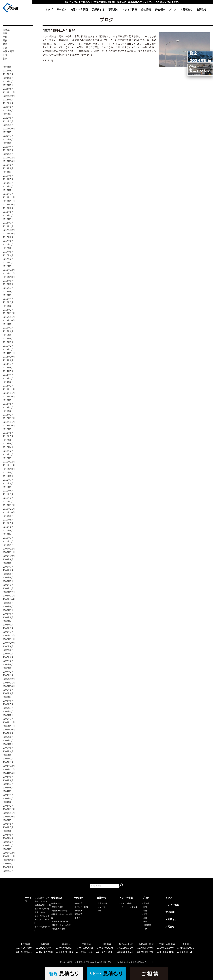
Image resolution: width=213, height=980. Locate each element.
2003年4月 (8, 838)
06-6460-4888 (126, 947)
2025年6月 (8, 71)
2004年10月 (9, 773)
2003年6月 (8, 831)
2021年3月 (8, 121)
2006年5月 (8, 704)
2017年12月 (9, 230)
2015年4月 (8, 339)
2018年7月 (8, 216)
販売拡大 (79, 911)
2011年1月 (8, 502)
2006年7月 (8, 697)
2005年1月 (8, 762)
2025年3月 (8, 74)
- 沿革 (99, 911)
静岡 (5, 44)
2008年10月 (9, 599)
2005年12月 (9, 722)
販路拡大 (79, 914)
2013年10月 (9, 397)
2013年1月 (8, 415)
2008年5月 (8, 617)
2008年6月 (8, 614)
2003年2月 (8, 846)
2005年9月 (8, 733)
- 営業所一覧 (102, 903)
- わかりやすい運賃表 (34, 925)
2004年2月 (8, 802)
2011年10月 (9, 469)
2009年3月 (8, 581)
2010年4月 (8, 534)
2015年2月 (8, 346)
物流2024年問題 (79, 10)
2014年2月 (8, 382)
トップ (49, 10)
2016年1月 (8, 310)
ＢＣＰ (78, 918)
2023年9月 (8, 85)
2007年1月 (8, 675)
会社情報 (146, 10)
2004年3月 (8, 799)
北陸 (5, 55)
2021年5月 (8, 118)
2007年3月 (8, 668)
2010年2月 (8, 541)
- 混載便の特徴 (57, 907)
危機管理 (79, 903)
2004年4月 (8, 795)
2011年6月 (8, 483)
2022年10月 (9, 96)
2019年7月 (8, 172)
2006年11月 (9, 683)
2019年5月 (8, 179)
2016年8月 (8, 284)
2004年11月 (9, 770)
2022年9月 (8, 100)
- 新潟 (145, 914)
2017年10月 (9, 234)
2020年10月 (9, 129)
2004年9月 (8, 777)
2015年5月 (8, 335)
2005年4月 (8, 751)
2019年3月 (8, 187)
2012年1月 (8, 458)
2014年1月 (8, 386)
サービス (62, 10)
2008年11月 (9, 596)
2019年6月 (8, 176)
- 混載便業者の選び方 (60, 921)
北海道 (6, 30)
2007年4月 (8, 665)
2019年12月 (9, 158)
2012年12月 (9, 418)
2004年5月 (8, 791)
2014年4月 (8, 375)
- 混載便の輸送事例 (59, 911)
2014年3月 (8, 379)
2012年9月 (8, 429)
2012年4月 (8, 447)
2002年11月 (9, 856)
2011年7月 (8, 480)
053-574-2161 (66, 947)
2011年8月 (8, 476)
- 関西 (145, 921)
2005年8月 (8, 737)
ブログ (173, 10)
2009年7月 (8, 567)
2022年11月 (9, 92)
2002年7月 (8, 871)
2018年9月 (8, 208)
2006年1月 (8, 719)
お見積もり (186, 10)
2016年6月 (8, 292)
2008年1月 (8, 632)
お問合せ (202, 10)
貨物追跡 (160, 10)
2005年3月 (8, 755)
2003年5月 (8, 835)
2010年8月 (8, 520)
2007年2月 (8, 672)
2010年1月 (8, 545)
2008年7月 (8, 610)
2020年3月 (8, 150)
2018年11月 (9, 201)
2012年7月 (8, 436)
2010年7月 (8, 523)
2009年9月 (8, 559)
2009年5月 (8, 574)
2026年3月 (8, 67)
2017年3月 (8, 259)
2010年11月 (9, 509)
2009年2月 (8, 585)
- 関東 (145, 907)
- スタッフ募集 (126, 903)
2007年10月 (9, 643)
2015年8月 (8, 324)
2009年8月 (8, 563)
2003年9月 (8, 820)
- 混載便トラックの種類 (61, 925)
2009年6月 (8, 570)
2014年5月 (8, 371)
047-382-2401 (46, 947)
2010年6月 (8, 527)
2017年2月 (8, 263)
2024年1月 (8, 82)
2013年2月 (8, 411)
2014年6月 (8, 368)
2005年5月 (8, 748)
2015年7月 (8, 328)
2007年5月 (8, 661)
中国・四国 (9, 51)
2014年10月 (9, 357)
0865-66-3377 (167, 947)
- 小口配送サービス (33, 903)
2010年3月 (8, 538)
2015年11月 (9, 317)
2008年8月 (8, 607)
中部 (5, 37)
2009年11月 (9, 552)
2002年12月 (9, 853)
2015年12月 (9, 313)
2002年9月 (8, 864)
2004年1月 (8, 806)
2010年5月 (8, 531)
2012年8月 (8, 433)
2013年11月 (9, 393)
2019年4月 (8, 183)
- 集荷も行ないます (33, 921)
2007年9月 (8, 646)
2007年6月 (8, 657)
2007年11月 (9, 639)
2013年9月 (8, 400)
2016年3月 (8, 302)
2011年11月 (9, 465)
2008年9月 (8, 603)
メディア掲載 (130, 10)
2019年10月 (9, 161)
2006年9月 (8, 690)
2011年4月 (8, 491)
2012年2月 (8, 454)
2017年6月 (8, 248)
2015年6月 (8, 331)
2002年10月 (9, 860)
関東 (5, 33)
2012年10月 (9, 426)
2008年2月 (8, 628)
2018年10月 (9, 205)
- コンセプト (102, 907)
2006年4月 (8, 708)
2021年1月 (8, 125)
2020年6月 (8, 140)
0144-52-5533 (25, 947)
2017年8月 (8, 241)
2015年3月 (8, 342)
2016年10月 (9, 277)
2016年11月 (9, 274)
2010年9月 (8, 516)
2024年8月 (8, 78)
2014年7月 (8, 364)
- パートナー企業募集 (128, 907)
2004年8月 (8, 780)
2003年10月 (9, 817)
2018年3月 (8, 223)
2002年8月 (8, 867)
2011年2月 (8, 498)
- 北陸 (145, 918)
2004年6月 (8, 788)
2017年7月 (8, 245)
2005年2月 (8, 759)
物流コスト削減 (81, 907)
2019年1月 (8, 194)
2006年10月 (9, 686)
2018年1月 (8, 226)
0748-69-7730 (146, 947)
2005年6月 (8, 744)
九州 (5, 48)
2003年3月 (8, 842)
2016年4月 (8, 299)
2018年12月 (9, 197)
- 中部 (145, 911)
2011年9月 (8, 473)
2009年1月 (8, 588)
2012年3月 (8, 451)
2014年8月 (8, 360)
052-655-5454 (86, 947)
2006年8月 (8, 693)
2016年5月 (8, 295)
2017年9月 (8, 237)
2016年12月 (9, 270)
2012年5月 (8, 444)
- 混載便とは (56, 903)
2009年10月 (9, 556)
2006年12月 (9, 679)
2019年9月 (8, 165)
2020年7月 (8, 136)
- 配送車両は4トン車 (33, 911)
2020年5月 (8, 143)
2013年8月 (8, 404)
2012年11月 (9, 422)
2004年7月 (8, 784)
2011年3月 (8, 494)
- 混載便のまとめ (58, 929)
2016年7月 (8, 288)
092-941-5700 (187, 947)
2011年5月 (8, 487)
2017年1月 (8, 266)
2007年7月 (8, 654)
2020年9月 (8, 132)
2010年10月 (9, 512)
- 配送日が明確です (33, 914)
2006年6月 (8, 701)
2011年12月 (9, 462)
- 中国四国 (147, 925)
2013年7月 (8, 408)
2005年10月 (9, 730)
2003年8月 (8, 824)
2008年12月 (9, 592)
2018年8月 (8, 212)
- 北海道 (146, 903)
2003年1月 (8, 849)
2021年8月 (8, 111)
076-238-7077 (106, 947)
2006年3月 (8, 712)
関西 (5, 41)
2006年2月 (8, 715)
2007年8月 (8, 650)
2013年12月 (9, 389)
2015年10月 (9, 321)
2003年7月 (8, 827)
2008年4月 (8, 621)
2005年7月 (8, 741)
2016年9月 (8, 281)
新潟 (5, 59)
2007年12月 (9, 636)
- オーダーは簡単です (34, 929)
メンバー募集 (126, 898)
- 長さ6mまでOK (32, 907)
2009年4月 (8, 578)
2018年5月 (8, 219)
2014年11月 (9, 353)
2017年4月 (8, 255)
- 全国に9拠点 (30, 918)
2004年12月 (9, 766)
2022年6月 (8, 103)
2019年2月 (8, 190)
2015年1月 (8, 350)
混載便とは (98, 10)
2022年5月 (8, 107)
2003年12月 (9, 809)
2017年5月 (8, 252)
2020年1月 (8, 154)
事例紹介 (113, 10)
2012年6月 (8, 440)
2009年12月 (9, 549)
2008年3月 (8, 625)
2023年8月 (8, 89)
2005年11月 (9, 726)
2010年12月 (9, 505)
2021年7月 (8, 114)
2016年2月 (8, 306)
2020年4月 (8, 147)
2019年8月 (8, 168)
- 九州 (145, 929)
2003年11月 (9, 813)
